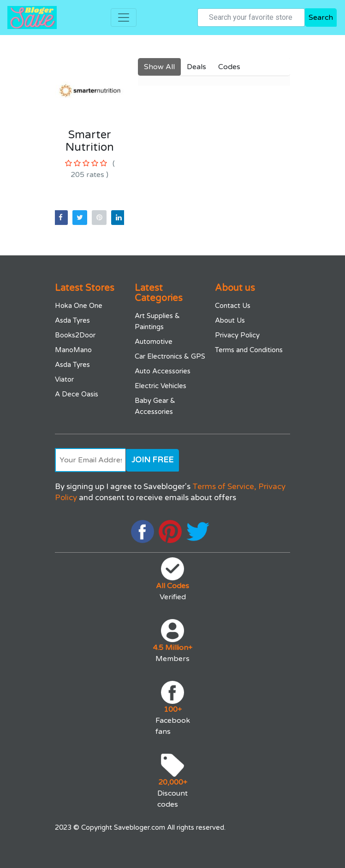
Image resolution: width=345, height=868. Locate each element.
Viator (64, 379)
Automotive (154, 342)
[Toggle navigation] (124, 18)
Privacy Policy (237, 335)
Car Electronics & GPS (170, 356)
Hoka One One (79, 306)
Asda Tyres (72, 320)
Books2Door (75, 335)
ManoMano (73, 350)
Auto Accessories (163, 371)
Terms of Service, (224, 487)
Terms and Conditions (249, 350)
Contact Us (233, 306)
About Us (230, 320)
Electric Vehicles (161, 386)
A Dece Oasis (77, 394)
